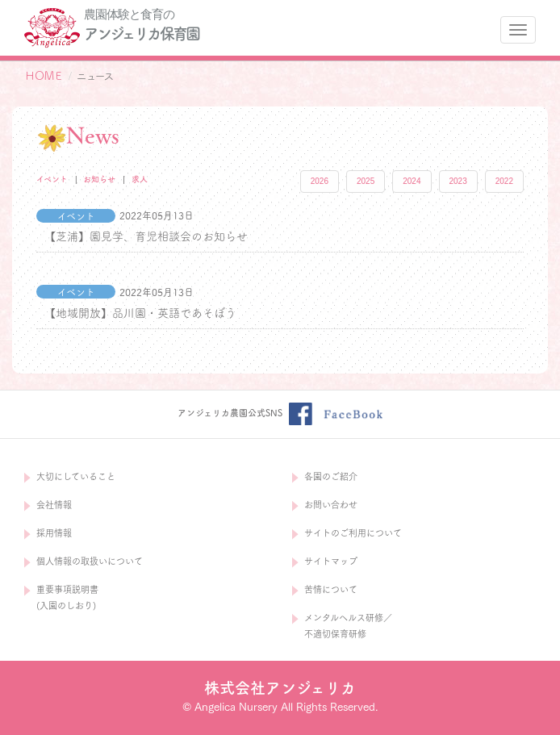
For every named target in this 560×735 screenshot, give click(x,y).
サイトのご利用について (353, 533)
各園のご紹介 (331, 476)
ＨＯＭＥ (44, 76)
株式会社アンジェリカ (280, 688)
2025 (366, 181)
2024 (412, 181)
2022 (504, 181)
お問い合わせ (331, 505)
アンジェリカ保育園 (141, 33)
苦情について (331, 589)
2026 (320, 181)
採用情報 (54, 533)
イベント (52, 179)
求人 (140, 179)
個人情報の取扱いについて (90, 561)
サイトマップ (331, 561)
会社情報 (54, 505)
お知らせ (99, 179)
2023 (458, 181)
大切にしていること (76, 476)
